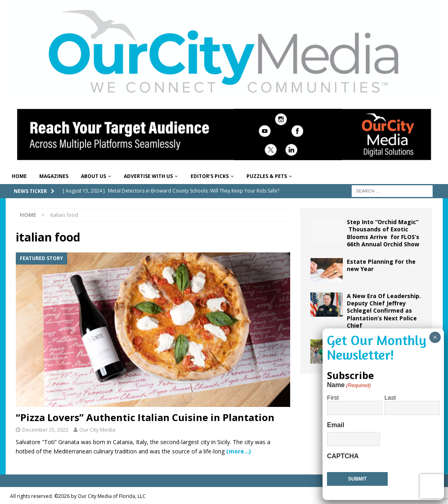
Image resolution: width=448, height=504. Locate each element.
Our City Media (97, 430)
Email (336, 425)
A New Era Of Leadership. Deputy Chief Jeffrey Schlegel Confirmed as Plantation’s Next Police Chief (384, 311)
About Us (93, 176)
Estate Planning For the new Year (381, 265)
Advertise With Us (148, 176)
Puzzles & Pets (267, 176)
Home (19, 176)
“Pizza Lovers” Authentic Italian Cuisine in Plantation (145, 417)
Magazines (54, 176)
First (333, 397)
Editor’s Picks (210, 176)
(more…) (239, 451)
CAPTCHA (343, 456)
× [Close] (435, 337)
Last (390, 397)
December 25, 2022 (45, 430)
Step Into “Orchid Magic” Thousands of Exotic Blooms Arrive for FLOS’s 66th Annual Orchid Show (383, 233)
